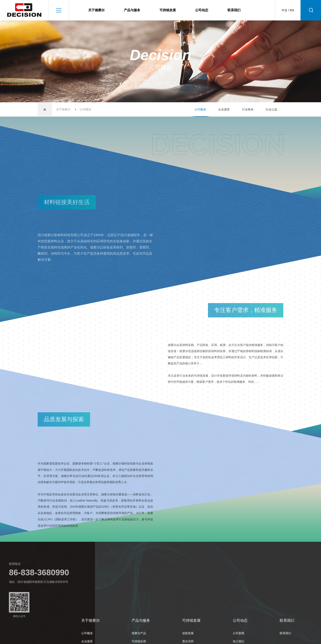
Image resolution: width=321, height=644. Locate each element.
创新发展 (188, 633)
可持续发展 (168, 10)
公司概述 (200, 109)
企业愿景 (224, 109)
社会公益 (271, 109)
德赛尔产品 (139, 633)
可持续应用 (139, 641)
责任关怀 (188, 641)
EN (292, 10)
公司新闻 (238, 633)
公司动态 (202, 10)
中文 (285, 10)
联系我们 (234, 10)
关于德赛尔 (96, 10)
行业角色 (248, 109)
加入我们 (238, 641)
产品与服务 (132, 10)
